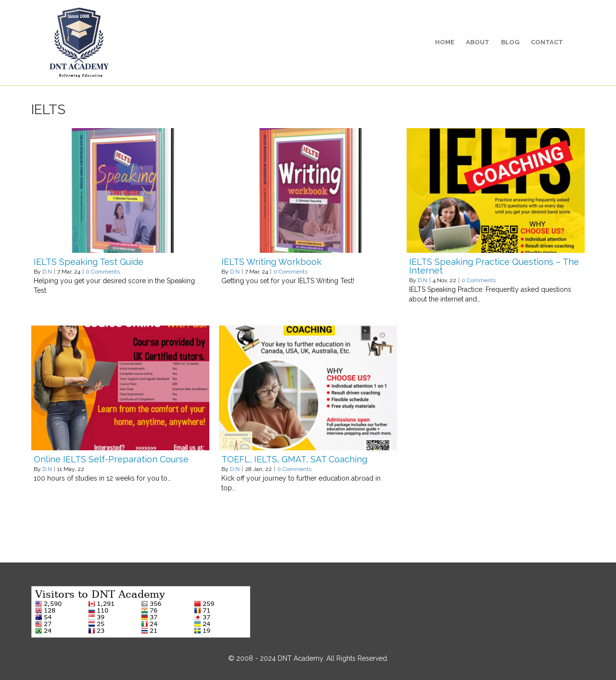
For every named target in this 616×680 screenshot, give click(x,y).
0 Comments (103, 272)
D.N (47, 272)
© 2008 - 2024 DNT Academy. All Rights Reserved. (308, 658)
